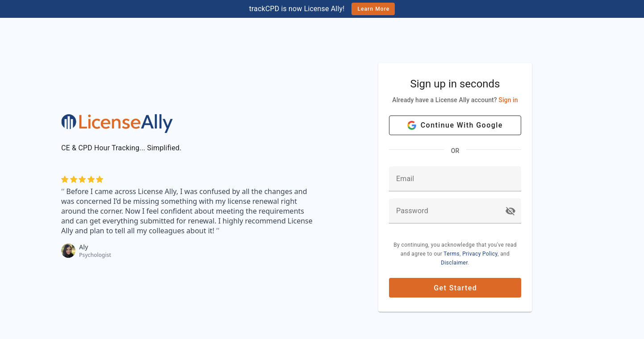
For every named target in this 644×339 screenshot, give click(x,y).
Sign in (508, 100)
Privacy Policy (480, 254)
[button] (510, 211)
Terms (452, 254)
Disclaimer (454, 263)
